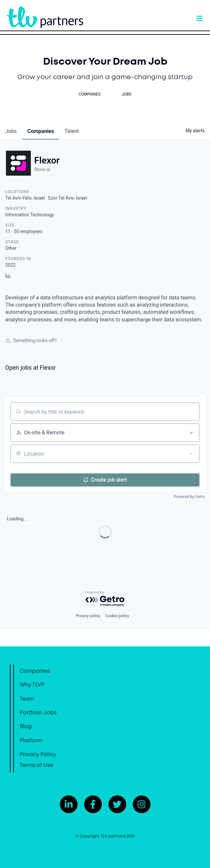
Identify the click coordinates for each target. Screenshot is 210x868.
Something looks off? (31, 340)
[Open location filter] (191, 454)
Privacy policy (88, 616)
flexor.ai (42, 169)
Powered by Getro (189, 497)
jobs (11, 131)
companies (41, 131)
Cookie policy (117, 616)
